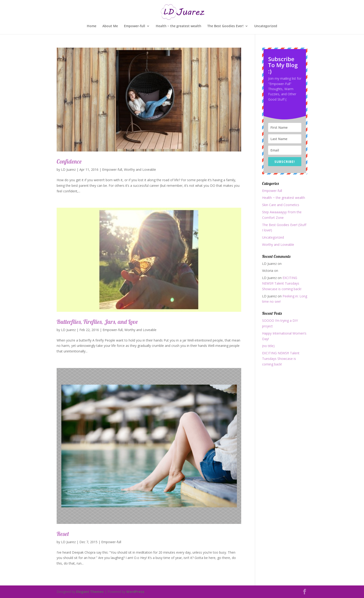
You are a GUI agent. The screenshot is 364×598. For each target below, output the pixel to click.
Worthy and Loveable (140, 169)
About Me (110, 26)
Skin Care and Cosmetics (281, 205)
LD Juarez (68, 169)
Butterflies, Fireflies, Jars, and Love (97, 322)
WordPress (135, 592)
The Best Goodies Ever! (225, 26)
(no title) (268, 346)
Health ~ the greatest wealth (179, 26)
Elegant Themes (90, 592)
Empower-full (135, 26)
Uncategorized (266, 26)
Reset (63, 534)
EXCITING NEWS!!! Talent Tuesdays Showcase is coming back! (282, 283)
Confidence (69, 161)
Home (92, 26)
